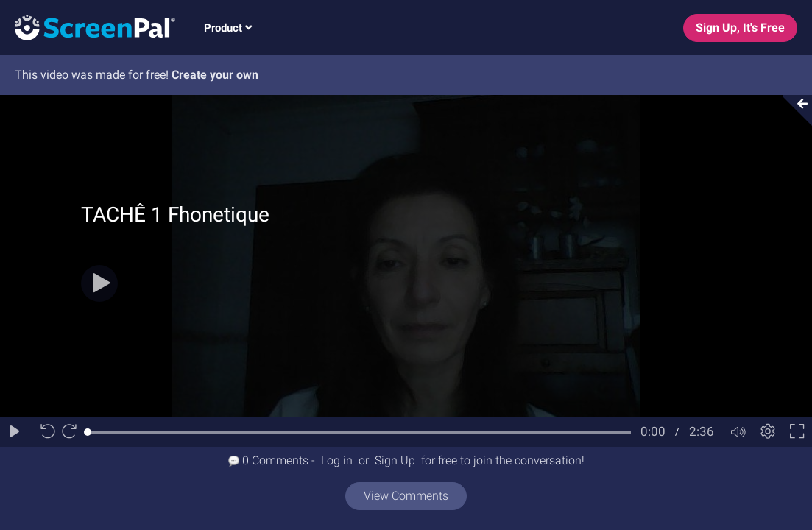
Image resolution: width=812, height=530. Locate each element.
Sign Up (395, 460)
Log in (337, 460)
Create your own (215, 75)
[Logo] (88, 27)
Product (228, 28)
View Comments (406, 496)
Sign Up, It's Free (740, 28)
